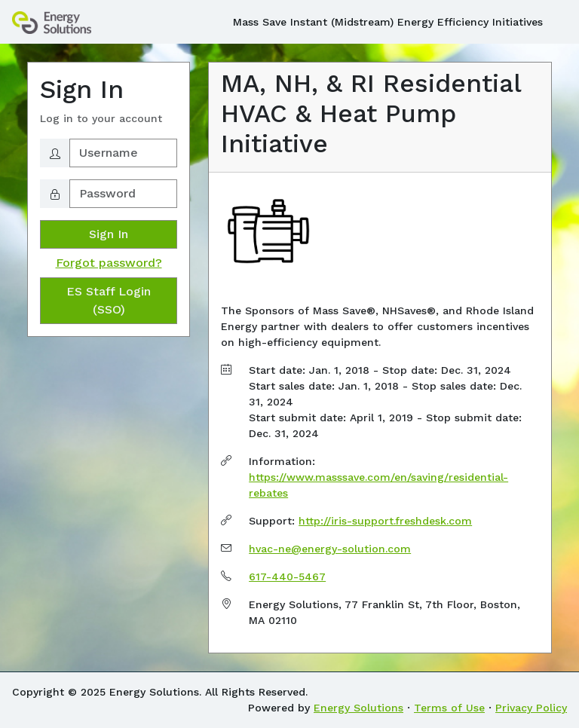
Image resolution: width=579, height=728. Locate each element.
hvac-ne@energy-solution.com (330, 549)
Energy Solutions (358, 708)
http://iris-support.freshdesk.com (385, 521)
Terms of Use (449, 708)
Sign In (109, 234)
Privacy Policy (531, 708)
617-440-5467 (287, 577)
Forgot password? (109, 263)
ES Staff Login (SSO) (109, 300)
